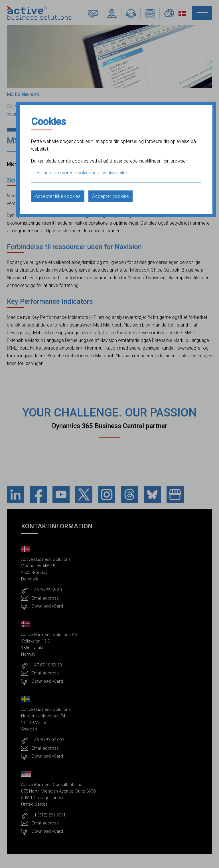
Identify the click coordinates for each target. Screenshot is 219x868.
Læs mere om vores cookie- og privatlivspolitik (79, 173)
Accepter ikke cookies (58, 196)
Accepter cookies (110, 196)
